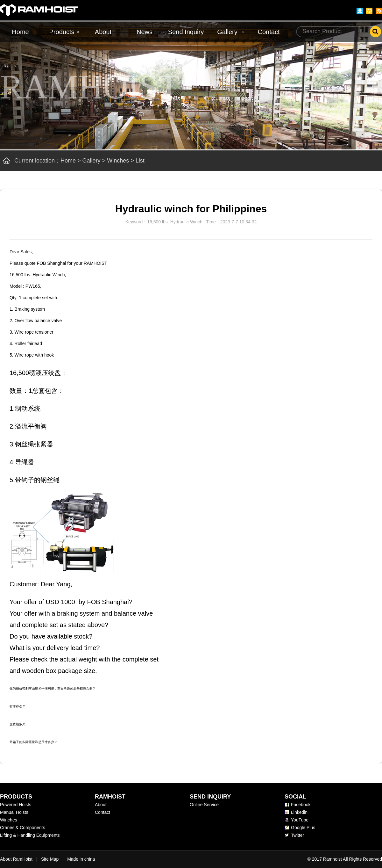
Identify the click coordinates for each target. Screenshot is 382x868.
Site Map (50, 859)
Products (62, 32)
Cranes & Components (23, 828)
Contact (269, 32)
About (103, 32)
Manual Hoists (14, 812)
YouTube (300, 820)
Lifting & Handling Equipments (30, 835)
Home (20, 32)
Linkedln (299, 812)
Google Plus (303, 828)
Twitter (297, 835)
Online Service (204, 805)
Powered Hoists (16, 805)
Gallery (227, 32)
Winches (118, 161)
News (145, 32)
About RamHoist (16, 859)
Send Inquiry (186, 32)
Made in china (81, 859)
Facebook (301, 805)
